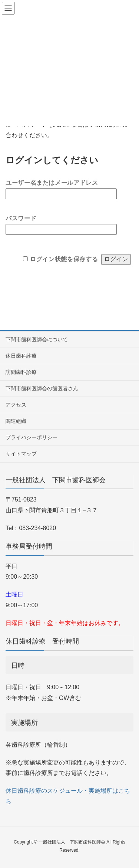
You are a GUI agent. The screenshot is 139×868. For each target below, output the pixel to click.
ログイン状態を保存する (64, 259)
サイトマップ (21, 454)
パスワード (21, 217)
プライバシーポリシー (32, 437)
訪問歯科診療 (21, 372)
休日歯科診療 (21, 356)
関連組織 (16, 421)
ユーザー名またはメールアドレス (52, 181)
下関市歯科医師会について (37, 339)
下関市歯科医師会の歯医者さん (42, 388)
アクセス (16, 405)
